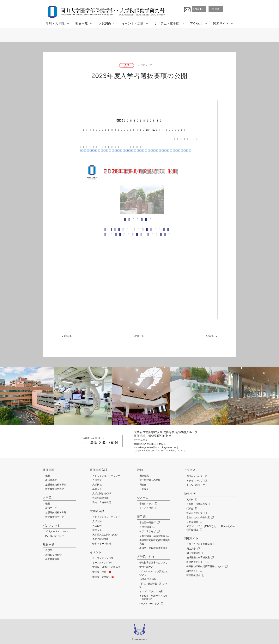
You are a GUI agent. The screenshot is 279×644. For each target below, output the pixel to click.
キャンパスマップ (197, 485)
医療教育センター (197, 562)
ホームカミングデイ (103, 563)
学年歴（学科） (102, 572)
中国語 (216, 9)
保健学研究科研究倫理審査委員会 (155, 542)
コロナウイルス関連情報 (201, 544)
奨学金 (191, 509)
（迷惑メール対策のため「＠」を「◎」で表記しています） (160, 450)
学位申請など (146, 567)
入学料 (191, 500)
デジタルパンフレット (57, 531)
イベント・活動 (135, 23)
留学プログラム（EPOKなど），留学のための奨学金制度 (211, 528)
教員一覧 (84, 23)
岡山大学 (193, 549)
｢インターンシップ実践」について (154, 573)
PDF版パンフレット (56, 536)
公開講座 (144, 489)
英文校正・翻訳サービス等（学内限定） (153, 597)
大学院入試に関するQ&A (105, 535)
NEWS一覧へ (140, 336)
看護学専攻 (51, 480)
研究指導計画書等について (153, 563)
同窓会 (143, 485)
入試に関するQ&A (102, 493)
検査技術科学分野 (55, 517)
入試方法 (97, 480)
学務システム (148, 504)
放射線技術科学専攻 (56, 485)
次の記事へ (210, 336)
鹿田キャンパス (196, 476)
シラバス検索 (148, 508)
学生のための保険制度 (200, 517)
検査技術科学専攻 (55, 489)
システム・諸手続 (169, 23)
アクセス (198, 23)
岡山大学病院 (195, 553)
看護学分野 (51, 508)
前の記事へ (69, 336)
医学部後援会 (195, 575)
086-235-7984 (104, 442)
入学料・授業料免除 (198, 504)
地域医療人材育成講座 (200, 558)
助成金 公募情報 (149, 579)
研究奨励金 (194, 522)
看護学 (49, 550)
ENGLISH (199, 9)
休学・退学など (149, 531)
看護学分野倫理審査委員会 (153, 548)
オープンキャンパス (104, 558)
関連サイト (223, 23)
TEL (86, 443)
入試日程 (97, 485)
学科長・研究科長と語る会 (106, 567)
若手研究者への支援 (150, 480)
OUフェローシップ (151, 604)
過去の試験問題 (100, 498)
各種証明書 (147, 527)
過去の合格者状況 (102, 502)
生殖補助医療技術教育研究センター (206, 566)
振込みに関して (196, 513)
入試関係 (107, 23)
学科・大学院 (57, 23)
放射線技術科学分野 (56, 512)
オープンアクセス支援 (151, 591)
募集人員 (97, 489)
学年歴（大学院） (103, 577)
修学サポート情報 (102, 544)
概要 (48, 476)
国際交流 (144, 476)
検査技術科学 (52, 559)
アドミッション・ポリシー (106, 476)
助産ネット (194, 571)
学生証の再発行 (149, 523)
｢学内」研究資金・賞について (154, 585)
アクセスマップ (196, 481)
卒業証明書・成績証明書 (154, 536)
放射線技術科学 (53, 555)
